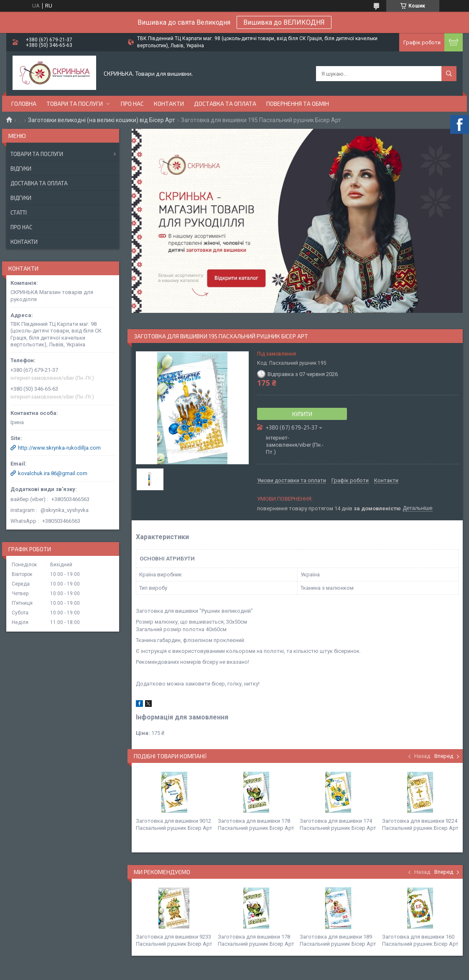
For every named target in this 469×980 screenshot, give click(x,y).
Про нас (132, 104)
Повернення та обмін (298, 104)
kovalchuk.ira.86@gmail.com (53, 473)
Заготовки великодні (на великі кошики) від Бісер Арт (102, 120)
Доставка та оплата (225, 104)
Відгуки (21, 169)
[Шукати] (449, 74)
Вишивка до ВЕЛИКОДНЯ (284, 22)
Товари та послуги (75, 104)
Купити (302, 414)
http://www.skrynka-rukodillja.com (59, 448)
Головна (24, 104)
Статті (19, 212)
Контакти (169, 104)
